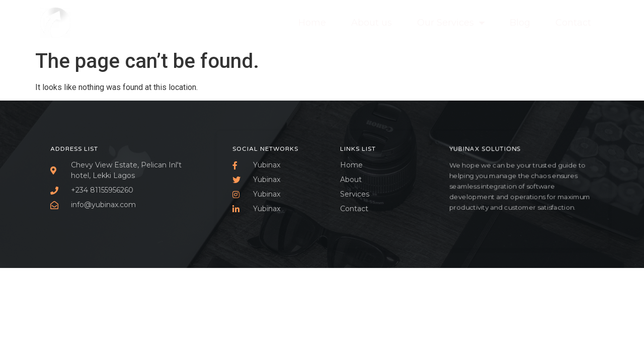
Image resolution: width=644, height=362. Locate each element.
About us (372, 23)
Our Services (451, 23)
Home (312, 23)
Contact (573, 23)
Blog (520, 23)
